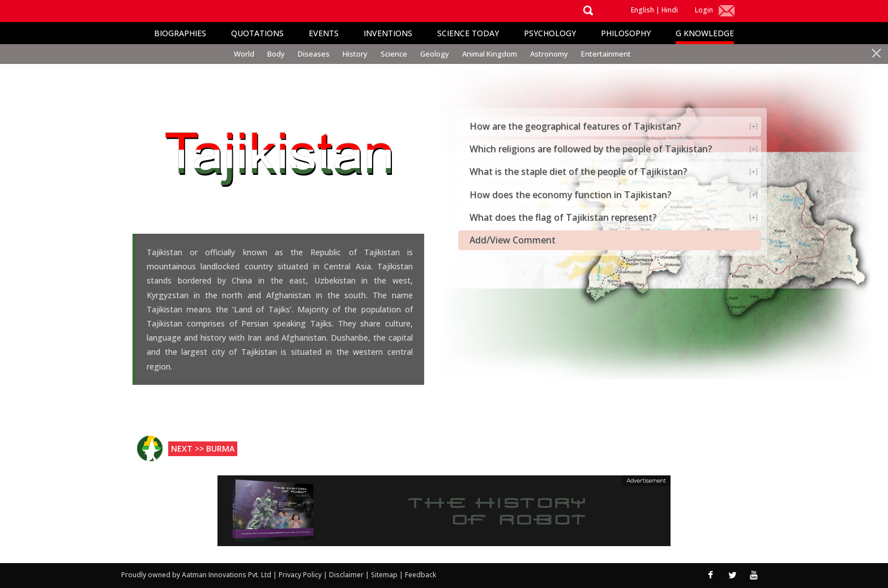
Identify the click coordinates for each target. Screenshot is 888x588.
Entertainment (606, 54)
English (642, 10)
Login (704, 10)
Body (276, 54)
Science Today (468, 33)
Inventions (388, 33)
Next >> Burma (203, 448)
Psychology (550, 33)
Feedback (420, 575)
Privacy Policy (301, 575)
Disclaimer (346, 575)
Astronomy (549, 54)
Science (394, 54)
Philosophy (626, 33)
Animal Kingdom (490, 54)
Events (324, 33)
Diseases (314, 54)
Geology (435, 54)
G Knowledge (705, 33)
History (355, 54)
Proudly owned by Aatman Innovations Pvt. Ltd (196, 575)
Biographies (180, 33)
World (244, 54)
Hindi (670, 10)
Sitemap (385, 575)
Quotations (257, 33)
